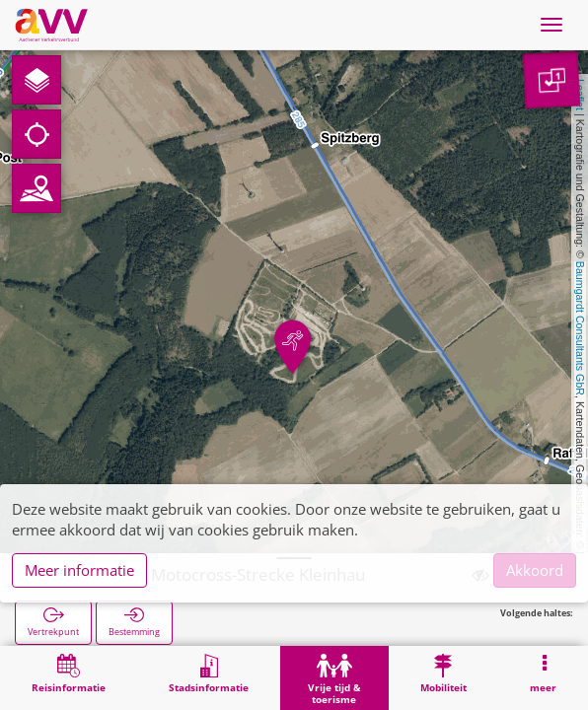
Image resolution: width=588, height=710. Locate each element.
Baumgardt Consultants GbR (580, 328)
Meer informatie (79, 570)
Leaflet (580, 95)
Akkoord (535, 570)
